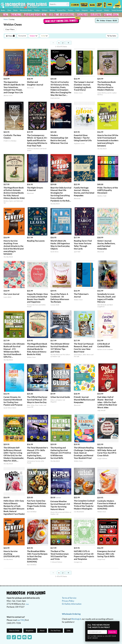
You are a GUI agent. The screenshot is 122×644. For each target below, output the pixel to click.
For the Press (56, 630)
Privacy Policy (68, 601)
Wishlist (99, 4)
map (27, 604)
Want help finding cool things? (61, 21)
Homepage (24, 5)
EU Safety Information (72, 604)
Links (69, 630)
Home (6, 19)
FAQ (110, 4)
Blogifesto (30, 630)
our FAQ (21, 620)
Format (22, 36)
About (42, 630)
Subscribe (112, 632)
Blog (92, 4)
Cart (117, 4)
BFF (105, 4)
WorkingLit (76, 619)
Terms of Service (69, 598)
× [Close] (117, 624)
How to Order (84, 4)
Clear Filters (10, 29)
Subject (34, 36)
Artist (44, 36)
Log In (75, 4)
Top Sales (112, 36)
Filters (10, 36)
